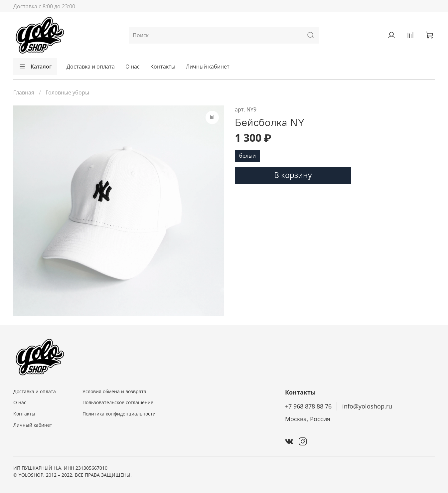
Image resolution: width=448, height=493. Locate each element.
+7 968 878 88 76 (308, 406)
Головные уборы (67, 92)
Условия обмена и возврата (114, 391)
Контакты (163, 67)
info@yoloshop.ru (367, 406)
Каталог (35, 67)
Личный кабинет (208, 67)
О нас (133, 67)
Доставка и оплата (91, 67)
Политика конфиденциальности (119, 414)
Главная (24, 92)
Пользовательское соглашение (118, 402)
